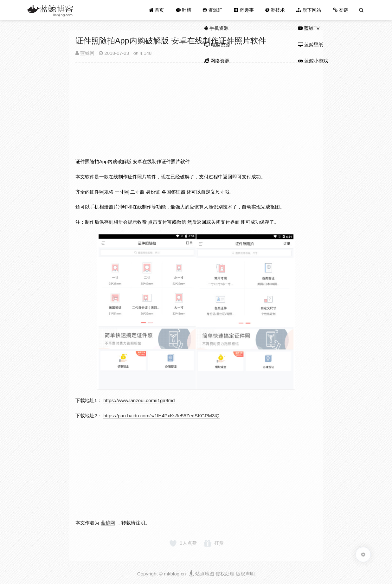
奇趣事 (244, 10)
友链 (341, 10)
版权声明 (245, 574)
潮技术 (275, 10)
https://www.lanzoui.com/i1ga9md (139, 400)
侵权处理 (225, 574)
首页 (157, 10)
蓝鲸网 (85, 53)
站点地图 (205, 574)
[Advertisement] (196, 113)
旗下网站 (309, 10)
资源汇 (212, 10)
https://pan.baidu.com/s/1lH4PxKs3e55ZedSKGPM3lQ (161, 416)
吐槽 (184, 10)
